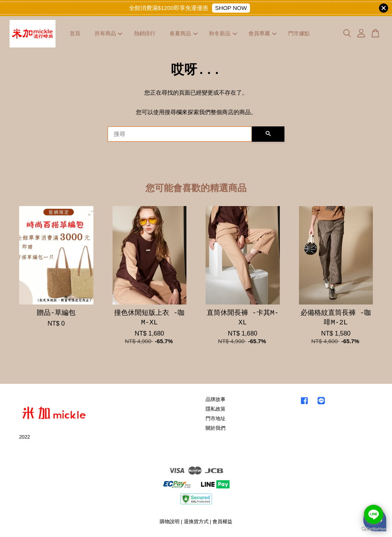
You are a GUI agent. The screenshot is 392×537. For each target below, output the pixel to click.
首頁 (75, 33)
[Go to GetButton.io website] (374, 529)
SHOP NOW (231, 8)
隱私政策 (216, 409)
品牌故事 (216, 399)
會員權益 (222, 521)
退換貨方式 (196, 521)
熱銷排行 (145, 33)
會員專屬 (262, 33)
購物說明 (170, 521)
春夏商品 (184, 33)
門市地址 (216, 418)
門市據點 (299, 33)
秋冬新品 (223, 33)
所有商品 (109, 33)
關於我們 (216, 428)
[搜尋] (180, 134)
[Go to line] (374, 514)
